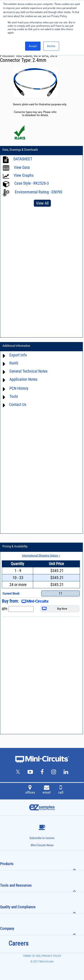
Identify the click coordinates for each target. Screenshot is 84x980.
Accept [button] (33, 46)
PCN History (19, 388)
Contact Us (18, 404)
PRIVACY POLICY (51, 956)
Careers (18, 943)
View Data (22, 167)
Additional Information (16, 346)
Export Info (18, 355)
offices (30, 790)
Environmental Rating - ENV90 (39, 192)
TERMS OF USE (31, 956)
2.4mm (39, 60)
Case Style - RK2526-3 (32, 183)
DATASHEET (23, 159)
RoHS (14, 363)
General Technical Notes (28, 371)
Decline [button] (51, 46)
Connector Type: (16, 60)
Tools (14, 396)
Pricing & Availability (15, 546)
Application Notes (23, 379)
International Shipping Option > (41, 555)
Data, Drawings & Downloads (20, 150)
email (47, 790)
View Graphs (24, 175)
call (61, 790)
